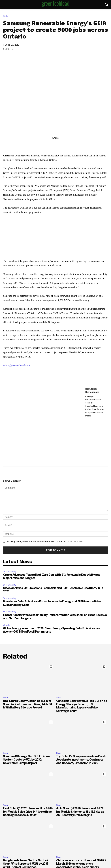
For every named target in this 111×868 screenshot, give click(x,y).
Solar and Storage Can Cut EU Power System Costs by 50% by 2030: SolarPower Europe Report (27, 760)
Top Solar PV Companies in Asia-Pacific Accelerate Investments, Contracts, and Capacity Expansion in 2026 (82, 760)
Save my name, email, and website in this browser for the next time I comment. (45, 542)
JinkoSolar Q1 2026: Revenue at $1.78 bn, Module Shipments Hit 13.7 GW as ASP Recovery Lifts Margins (80, 812)
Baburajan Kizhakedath (92, 390)
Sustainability (10, 571)
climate (7, 625)
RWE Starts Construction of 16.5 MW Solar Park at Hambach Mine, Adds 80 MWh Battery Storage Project (27, 704)
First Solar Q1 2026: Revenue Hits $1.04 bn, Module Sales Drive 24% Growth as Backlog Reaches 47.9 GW (28, 812)
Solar (7, 16)
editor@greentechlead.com (16, 365)
